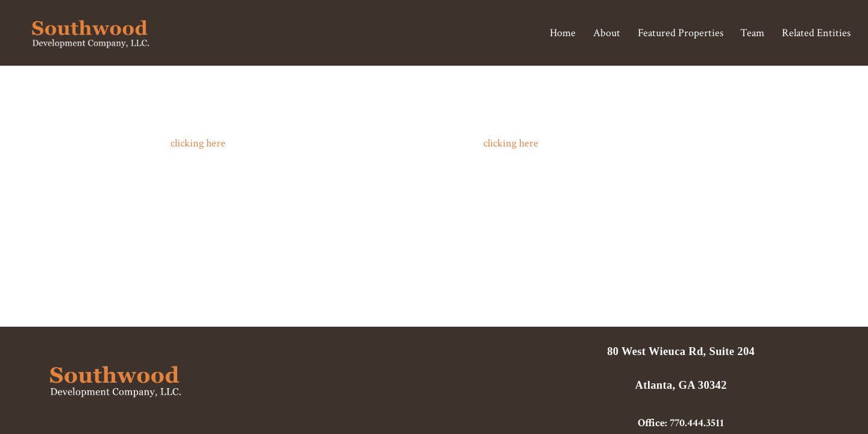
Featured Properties (681, 33)
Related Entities (816, 33)
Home (563, 33)
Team (752, 33)
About (607, 33)
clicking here (198, 143)
